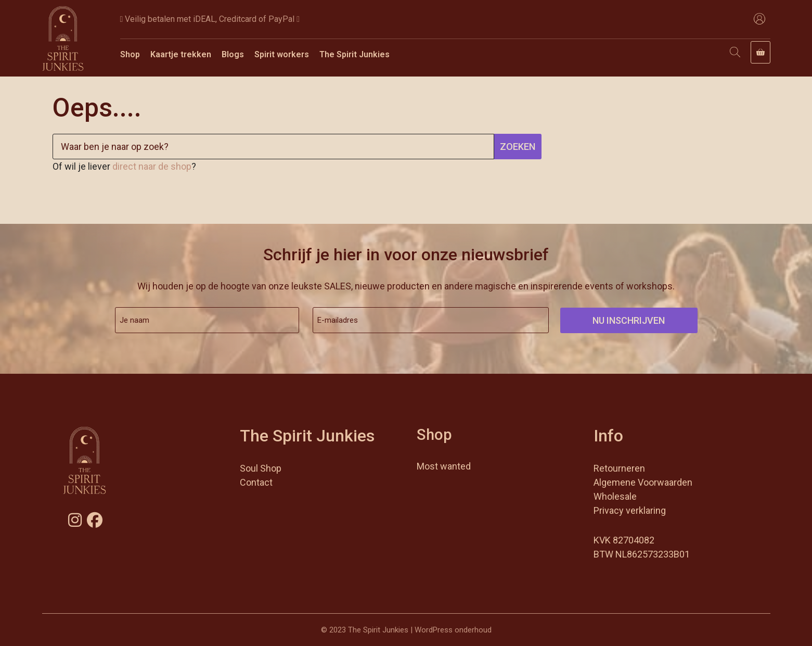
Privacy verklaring (630, 510)
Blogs (233, 54)
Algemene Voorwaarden (643, 482)
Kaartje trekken (181, 54)
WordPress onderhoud (453, 630)
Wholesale (615, 496)
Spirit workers (282, 54)
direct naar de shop (152, 166)
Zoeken (518, 147)
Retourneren (619, 468)
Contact (256, 482)
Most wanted (444, 466)
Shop (130, 54)
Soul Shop (261, 468)
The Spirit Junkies (355, 54)
